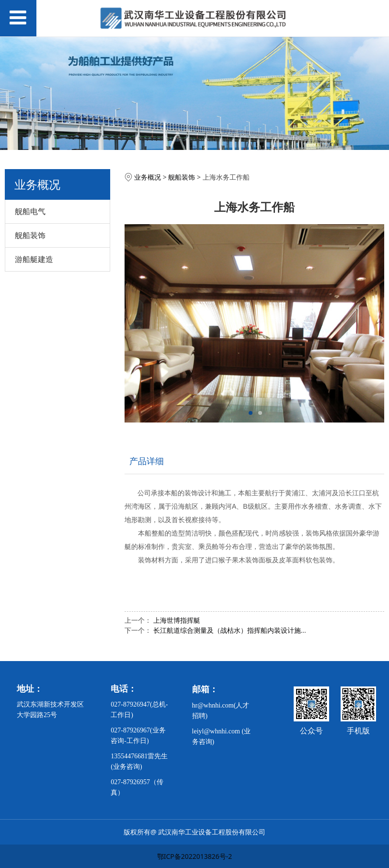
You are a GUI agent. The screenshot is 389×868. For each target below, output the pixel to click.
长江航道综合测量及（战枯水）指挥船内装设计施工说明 (237, 630)
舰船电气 (30, 211)
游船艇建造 (34, 259)
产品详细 (147, 461)
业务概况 (148, 177)
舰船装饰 (30, 235)
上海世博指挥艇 (177, 620)
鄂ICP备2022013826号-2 (195, 856)
